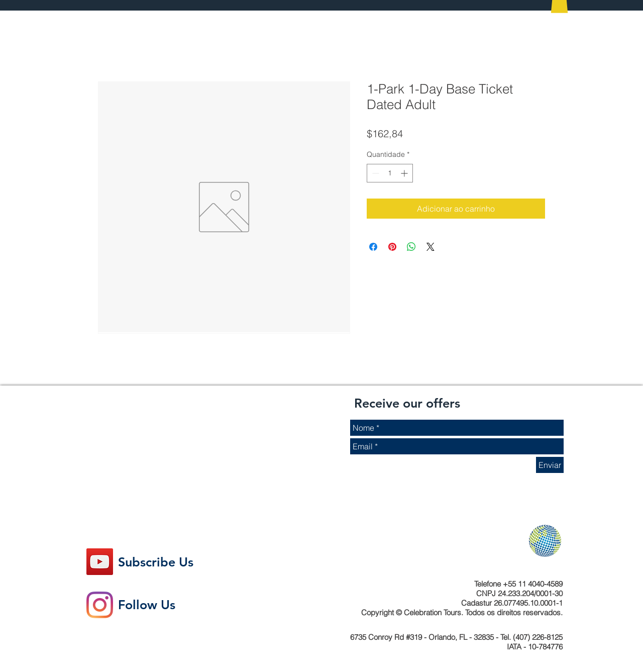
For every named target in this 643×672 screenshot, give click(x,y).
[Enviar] (550, 465)
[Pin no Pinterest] (392, 247)
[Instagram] (100, 605)
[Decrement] (374, 173)
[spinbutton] (390, 173)
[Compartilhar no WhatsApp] (411, 247)
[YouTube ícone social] (100, 562)
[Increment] (405, 173)
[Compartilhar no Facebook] (373, 247)
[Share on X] (431, 247)
